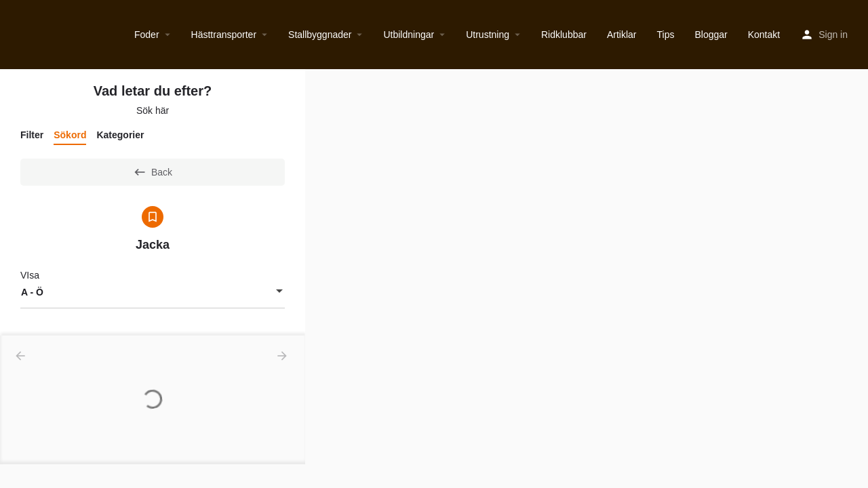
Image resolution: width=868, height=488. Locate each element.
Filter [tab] (32, 135)
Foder (147, 35)
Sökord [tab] (70, 135)
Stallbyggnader (320, 35)
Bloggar (711, 35)
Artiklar (622, 35)
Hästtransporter (224, 35)
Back (153, 172)
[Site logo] (12, 35)
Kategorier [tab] (120, 135)
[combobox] (153, 292)
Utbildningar (409, 35)
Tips (666, 35)
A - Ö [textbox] (32, 292)
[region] (587, 279)
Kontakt (764, 35)
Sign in (833, 35)
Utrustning (488, 35)
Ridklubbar (564, 35)
